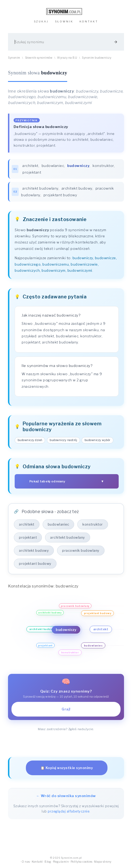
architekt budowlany (40, 188)
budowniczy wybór (97, 440)
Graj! (66, 709)
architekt (30, 166)
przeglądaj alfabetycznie (69, 811)
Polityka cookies (82, 862)
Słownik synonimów (39, 58)
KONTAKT (89, 21)
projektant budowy (60, 195)
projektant (32, 172)
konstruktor (103, 166)
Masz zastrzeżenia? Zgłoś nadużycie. (66, 729)
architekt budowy (77, 188)
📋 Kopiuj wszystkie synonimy (67, 768)
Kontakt (37, 862)
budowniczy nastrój (63, 440)
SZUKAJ (41, 21)
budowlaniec (53, 166)
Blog (48, 862)
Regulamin (61, 862)
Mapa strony (103, 862)
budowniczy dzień (30, 440)
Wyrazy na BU (67, 58)
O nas (26, 862)
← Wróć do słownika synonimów (66, 796)
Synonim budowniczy (97, 58)
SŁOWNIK (64, 21)
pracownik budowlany (81, 551)
